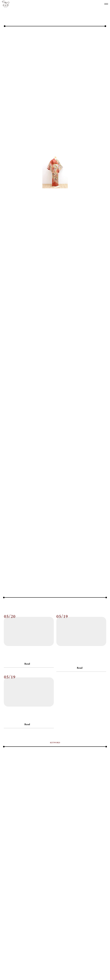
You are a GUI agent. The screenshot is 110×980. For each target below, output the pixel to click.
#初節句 (97, 897)
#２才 (76, 877)
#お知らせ (60, 787)
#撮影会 (83, 902)
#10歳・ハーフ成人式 (32, 877)
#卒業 (13, 902)
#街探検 (13, 907)
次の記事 (76, 692)
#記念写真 (34, 907)
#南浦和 (28, 902)
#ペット (57, 892)
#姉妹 (43, 902)
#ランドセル (8, 897)
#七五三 (18, 897)
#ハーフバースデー (11, 892)
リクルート (54, 970)
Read (27, 793)
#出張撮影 (63, 897)
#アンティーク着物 (11, 882)
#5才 (99, 877)
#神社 (6, 907)
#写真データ (52, 897)
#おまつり (34, 882)
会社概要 (44, 970)
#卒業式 (20, 902)
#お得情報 (76, 882)
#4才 (93, 877)
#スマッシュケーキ (49, 887)
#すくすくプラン (23, 887)
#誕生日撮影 (45, 907)
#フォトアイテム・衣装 (42, 892)
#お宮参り (56, 882)
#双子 (36, 902)
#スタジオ (36, 887)
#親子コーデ (23, 907)
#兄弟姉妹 (28, 897)
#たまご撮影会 (64, 887)
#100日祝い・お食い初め (13, 877)
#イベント (24, 882)
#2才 (82, 877)
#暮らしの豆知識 (95, 902)
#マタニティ (75, 892)
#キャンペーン (97, 882)
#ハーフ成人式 (26, 892)
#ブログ (7, 787)
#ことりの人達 (9, 887)
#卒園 (6, 902)
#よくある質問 (87, 892)
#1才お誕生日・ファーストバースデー (57, 877)
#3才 (88, 877)
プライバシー (65, 970)
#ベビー (65, 892)
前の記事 (34, 692)
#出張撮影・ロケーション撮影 (80, 897)
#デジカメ (87, 887)
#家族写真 (51, 902)
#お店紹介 (66, 882)
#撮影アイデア (73, 902)
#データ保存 (77, 887)
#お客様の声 (45, 882)
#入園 (36, 897)
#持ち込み (61, 902)
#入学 (43, 897)
